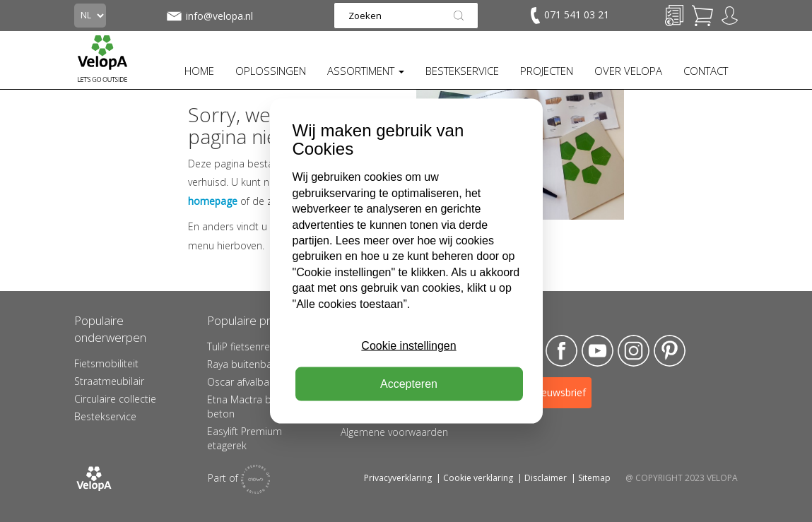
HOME (199, 71)
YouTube (598, 351)
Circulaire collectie (115, 399)
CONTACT (706, 71)
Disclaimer (546, 478)
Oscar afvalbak (241, 382)
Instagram (634, 351)
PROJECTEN (547, 71)
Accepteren (409, 384)
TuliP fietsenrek (241, 346)
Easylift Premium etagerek (245, 438)
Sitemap (594, 478)
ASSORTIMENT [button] (366, 71)
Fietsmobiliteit (106, 363)
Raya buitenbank (245, 364)
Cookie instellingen (408, 346)
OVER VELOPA (628, 71)
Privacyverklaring (398, 478)
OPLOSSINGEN (271, 71)
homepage (213, 201)
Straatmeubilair (109, 381)
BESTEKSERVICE (462, 71)
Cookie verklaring (478, 478)
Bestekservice (105, 416)
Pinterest (670, 351)
